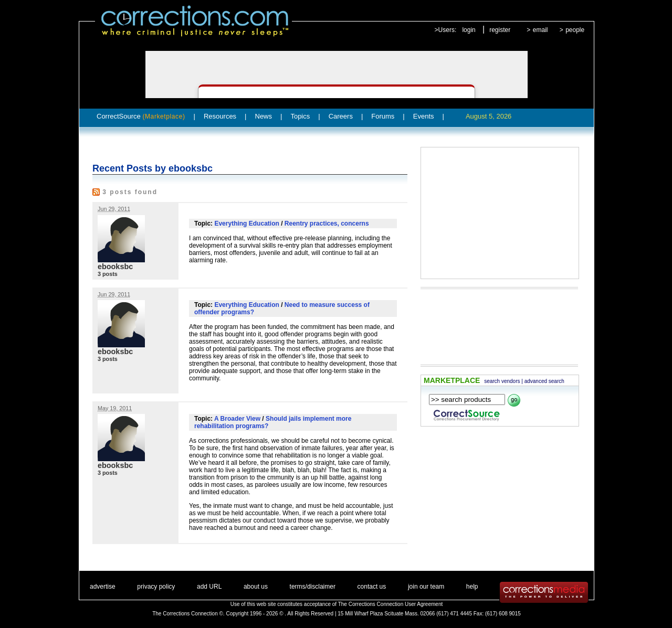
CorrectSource (141, 116)
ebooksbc (115, 267)
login (469, 30)
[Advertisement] (500, 213)
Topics (300, 116)
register (500, 30)
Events (424, 116)
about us (256, 587)
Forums (383, 116)
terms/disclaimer (313, 587)
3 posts (108, 274)
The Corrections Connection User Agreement (391, 604)
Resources (220, 116)
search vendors (502, 381)
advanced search (544, 381)
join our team (426, 587)
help (472, 587)
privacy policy (156, 587)
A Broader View (237, 419)
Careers (341, 116)
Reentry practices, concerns (327, 223)
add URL (209, 587)
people (575, 30)
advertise (103, 587)
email (540, 30)
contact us (372, 587)
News (264, 116)
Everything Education (246, 223)
